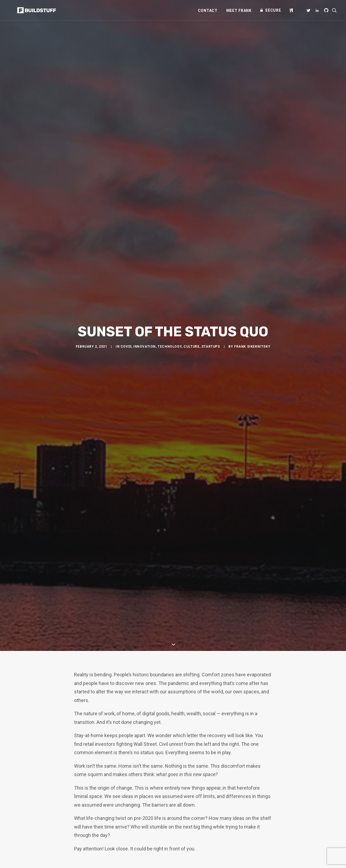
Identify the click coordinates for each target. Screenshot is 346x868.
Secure (273, 10)
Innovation (144, 305)
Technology (170, 305)
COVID (126, 305)
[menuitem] (208, 11)
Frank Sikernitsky (252, 305)
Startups (211, 305)
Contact (208, 11)
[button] (309, 10)
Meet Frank (239, 11)
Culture (191, 305)
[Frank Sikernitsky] (30, 10)
